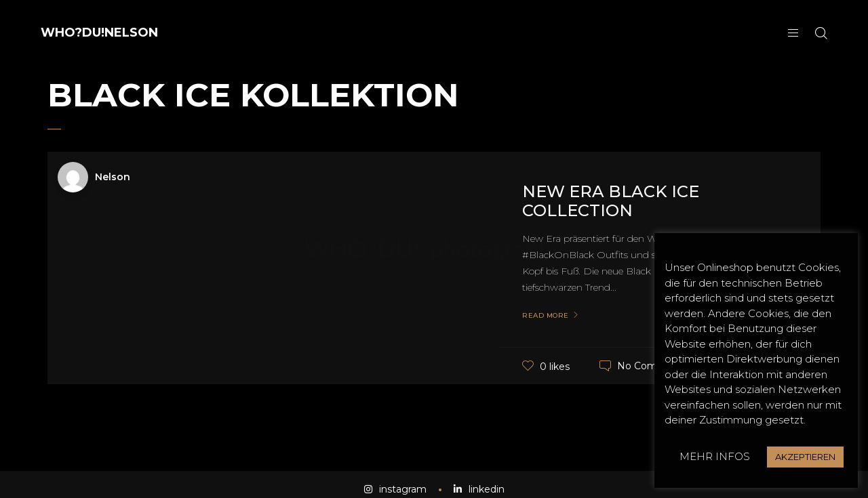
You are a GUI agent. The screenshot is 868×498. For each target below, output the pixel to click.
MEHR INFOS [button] (715, 456)
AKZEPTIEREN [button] (805, 457)
